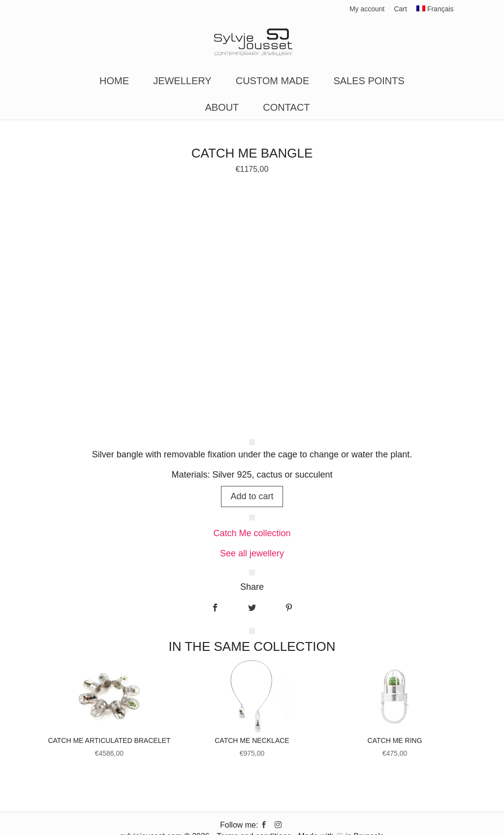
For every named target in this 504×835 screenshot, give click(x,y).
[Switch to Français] (435, 12)
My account (367, 9)
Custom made (273, 82)
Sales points (369, 82)
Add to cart (252, 496)
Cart (400, 9)
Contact (286, 108)
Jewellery (182, 82)
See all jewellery (252, 553)
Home (114, 82)
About (222, 108)
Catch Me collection (252, 533)
